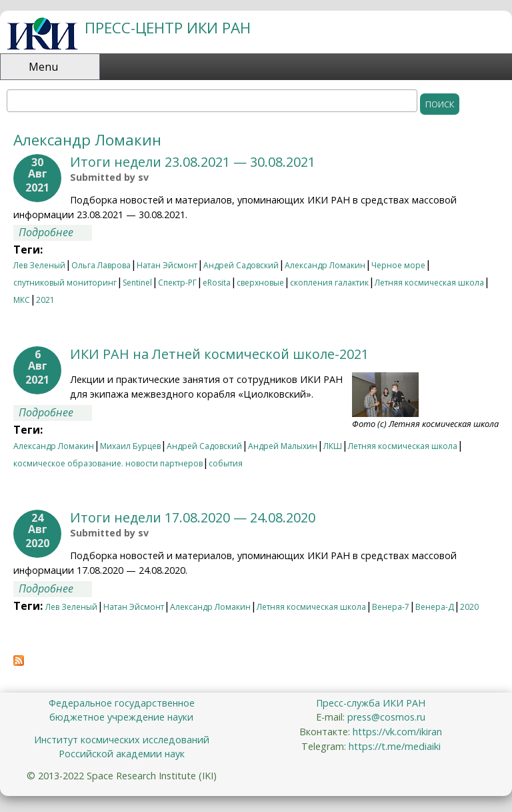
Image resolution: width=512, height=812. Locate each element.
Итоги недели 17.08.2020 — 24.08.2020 (193, 517)
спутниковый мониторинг (65, 283)
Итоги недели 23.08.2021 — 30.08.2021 (193, 162)
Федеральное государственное (122, 703)
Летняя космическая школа (429, 283)
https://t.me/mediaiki (395, 746)
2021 (45, 300)
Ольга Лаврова (101, 265)
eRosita (217, 283)
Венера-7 (391, 607)
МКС (22, 300)
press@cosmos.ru (386, 717)
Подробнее (55, 232)
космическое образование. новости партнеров (108, 463)
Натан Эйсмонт (167, 265)
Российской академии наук (122, 754)
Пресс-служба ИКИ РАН (371, 703)
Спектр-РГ (177, 283)
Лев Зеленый (39, 265)
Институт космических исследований (122, 740)
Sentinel (137, 283)
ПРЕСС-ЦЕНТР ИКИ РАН (168, 28)
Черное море (398, 265)
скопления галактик (329, 283)
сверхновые (260, 283)
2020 (469, 607)
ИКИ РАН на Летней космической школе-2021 (219, 354)
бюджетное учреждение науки (121, 717)
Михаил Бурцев (130, 446)
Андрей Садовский (241, 265)
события (226, 463)
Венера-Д (435, 607)
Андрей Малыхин (283, 446)
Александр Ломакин (325, 265)
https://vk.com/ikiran (397, 732)
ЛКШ (333, 446)
